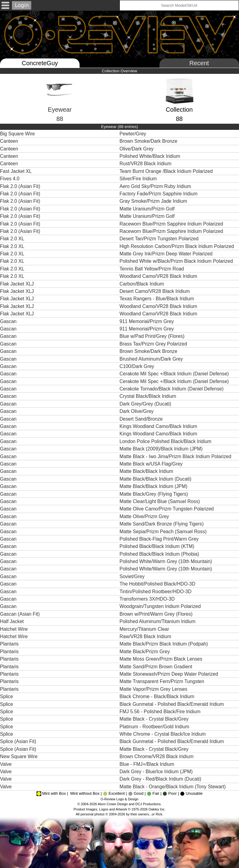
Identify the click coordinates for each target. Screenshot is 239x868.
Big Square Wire (18, 134)
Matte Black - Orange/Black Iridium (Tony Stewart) (173, 787)
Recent (199, 63)
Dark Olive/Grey (137, 411)
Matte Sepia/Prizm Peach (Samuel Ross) (164, 532)
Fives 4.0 (10, 179)
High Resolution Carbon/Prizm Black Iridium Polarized (177, 246)
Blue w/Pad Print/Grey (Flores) (153, 336)
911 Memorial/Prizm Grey (147, 321)
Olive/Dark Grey (137, 149)
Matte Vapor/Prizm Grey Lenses (154, 689)
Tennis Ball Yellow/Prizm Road (152, 269)
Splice (6, 696)
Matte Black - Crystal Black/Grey (155, 719)
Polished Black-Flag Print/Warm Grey (160, 539)
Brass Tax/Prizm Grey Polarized (154, 344)
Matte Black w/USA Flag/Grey (152, 464)
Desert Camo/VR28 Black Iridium (155, 291)
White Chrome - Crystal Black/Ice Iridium (163, 734)
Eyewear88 (60, 104)
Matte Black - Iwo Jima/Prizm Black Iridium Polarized (176, 456)
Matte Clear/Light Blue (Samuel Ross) (160, 501)
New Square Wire (19, 756)
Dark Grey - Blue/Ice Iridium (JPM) (157, 772)
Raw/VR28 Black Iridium (146, 636)
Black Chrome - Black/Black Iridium (158, 696)
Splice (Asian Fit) (18, 741)
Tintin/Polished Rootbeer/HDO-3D (156, 592)
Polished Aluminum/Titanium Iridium (158, 621)
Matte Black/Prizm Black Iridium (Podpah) (164, 644)
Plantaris (9, 644)
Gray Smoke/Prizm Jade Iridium (154, 201)
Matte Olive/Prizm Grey (145, 516)
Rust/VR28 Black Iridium (146, 164)
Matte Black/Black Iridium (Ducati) (156, 479)
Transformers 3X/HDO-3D (148, 599)
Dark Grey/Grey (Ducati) (146, 404)
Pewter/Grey (133, 134)
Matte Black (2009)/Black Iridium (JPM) (162, 449)
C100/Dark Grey (137, 366)
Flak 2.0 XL (12, 239)
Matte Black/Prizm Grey (145, 652)
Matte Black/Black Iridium (147, 471)
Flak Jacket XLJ (17, 284)
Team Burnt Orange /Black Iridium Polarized (167, 171)
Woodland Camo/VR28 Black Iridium (159, 276)
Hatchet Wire (14, 629)
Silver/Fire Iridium (139, 179)
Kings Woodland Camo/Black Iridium (159, 426)
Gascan (8, 321)
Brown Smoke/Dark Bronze (149, 141)
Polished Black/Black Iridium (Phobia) (160, 554)
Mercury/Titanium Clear (145, 629)
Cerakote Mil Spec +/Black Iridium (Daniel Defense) (175, 374)
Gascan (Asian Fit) (20, 614)
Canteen (9, 141)
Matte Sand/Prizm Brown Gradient (157, 667)
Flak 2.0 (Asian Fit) (20, 186)
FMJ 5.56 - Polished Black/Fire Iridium (161, 712)
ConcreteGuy (40, 63)
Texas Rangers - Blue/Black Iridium (157, 299)
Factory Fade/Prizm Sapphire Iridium (159, 194)
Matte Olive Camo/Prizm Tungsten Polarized (167, 509)
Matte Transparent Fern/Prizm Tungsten (163, 681)
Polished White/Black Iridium (151, 156)
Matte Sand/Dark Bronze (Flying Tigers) (162, 524)
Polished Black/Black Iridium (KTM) (158, 546)
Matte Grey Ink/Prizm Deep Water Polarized (167, 254)
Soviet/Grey (133, 576)
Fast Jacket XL (16, 171)
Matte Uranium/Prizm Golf (148, 209)
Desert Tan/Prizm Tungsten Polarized (160, 239)
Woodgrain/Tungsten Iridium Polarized (161, 606)
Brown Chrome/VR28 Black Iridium (157, 756)
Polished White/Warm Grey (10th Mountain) (166, 561)
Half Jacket (12, 621)
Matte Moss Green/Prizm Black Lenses (162, 659)
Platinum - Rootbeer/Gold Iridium (155, 727)
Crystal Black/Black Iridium (149, 396)
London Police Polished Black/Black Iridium (166, 441)
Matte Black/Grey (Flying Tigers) (154, 494)
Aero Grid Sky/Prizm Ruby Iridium (156, 186)
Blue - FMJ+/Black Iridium (147, 764)
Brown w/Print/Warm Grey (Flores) (157, 614)
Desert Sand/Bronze (142, 419)
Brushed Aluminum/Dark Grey (152, 359)
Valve (6, 764)
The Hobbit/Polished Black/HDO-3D (158, 584)
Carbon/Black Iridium (142, 284)
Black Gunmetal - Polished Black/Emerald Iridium (172, 704)
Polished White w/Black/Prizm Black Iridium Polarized (177, 261)
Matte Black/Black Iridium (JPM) (154, 486)
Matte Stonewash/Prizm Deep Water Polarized (169, 674)
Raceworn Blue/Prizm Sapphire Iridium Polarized (172, 224)
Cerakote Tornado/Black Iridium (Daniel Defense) (172, 389)
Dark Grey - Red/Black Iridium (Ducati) (161, 779)
